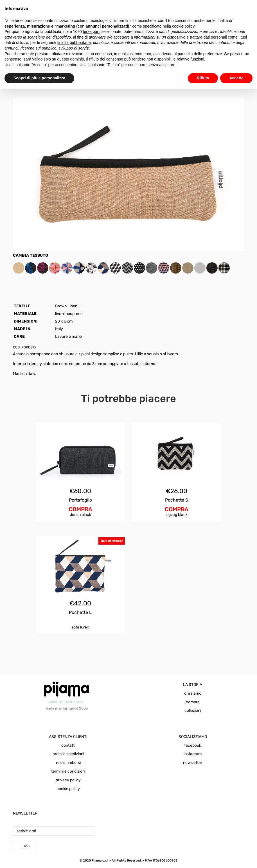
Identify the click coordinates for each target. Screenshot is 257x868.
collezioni (193, 711)
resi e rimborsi (68, 763)
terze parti (92, 32)
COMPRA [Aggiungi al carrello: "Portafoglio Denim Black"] (80, 509)
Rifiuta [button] (203, 78)
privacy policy (68, 780)
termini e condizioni (68, 771)
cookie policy (68, 789)
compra (193, 702)
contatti (68, 745)
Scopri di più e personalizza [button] (39, 78)
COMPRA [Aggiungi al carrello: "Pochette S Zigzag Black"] (177, 509)
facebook (193, 745)
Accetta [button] (236, 78)
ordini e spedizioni (68, 754)
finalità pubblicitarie (74, 42)
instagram (193, 754)
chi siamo (193, 693)
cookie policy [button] (183, 26)
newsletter (193, 763)
